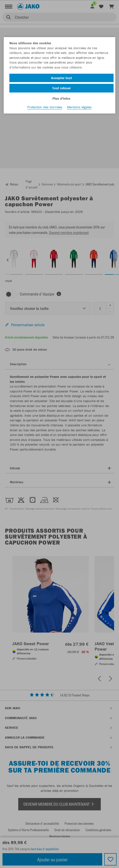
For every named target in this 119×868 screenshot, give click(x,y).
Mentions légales (79, 107)
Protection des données (45, 107)
